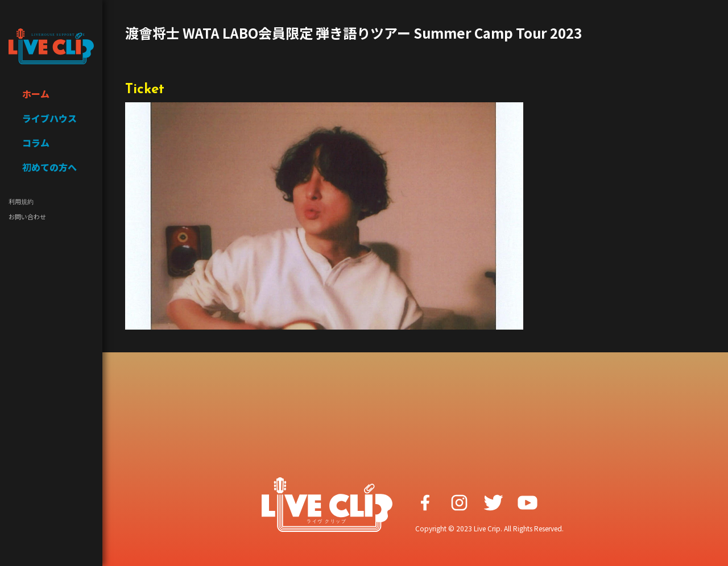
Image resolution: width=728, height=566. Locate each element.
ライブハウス (49, 118)
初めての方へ (49, 167)
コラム (36, 143)
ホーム (36, 94)
